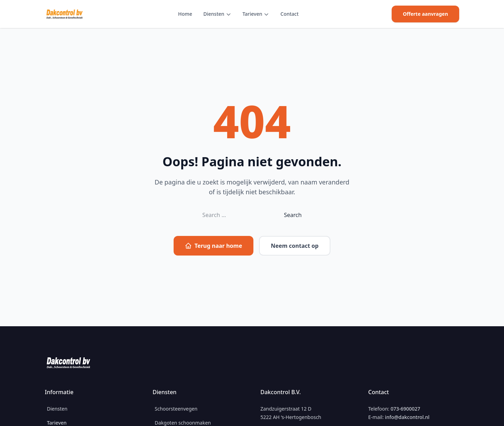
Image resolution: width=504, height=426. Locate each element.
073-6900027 (405, 409)
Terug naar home (213, 246)
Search (293, 215)
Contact (289, 14)
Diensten (214, 14)
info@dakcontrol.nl (407, 417)
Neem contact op (295, 246)
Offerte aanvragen (425, 14)
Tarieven (252, 14)
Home (185, 14)
